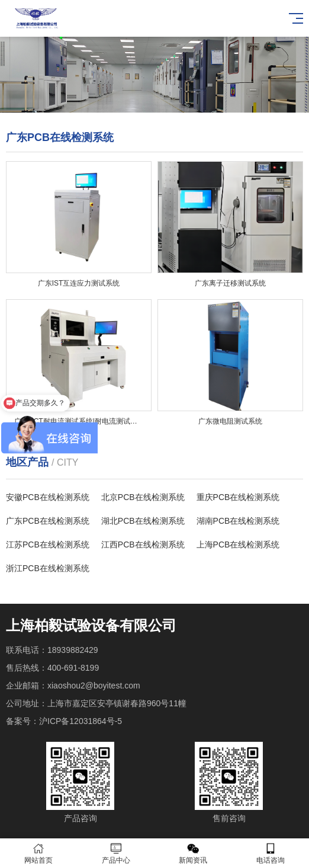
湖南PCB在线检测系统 (238, 521)
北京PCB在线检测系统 (143, 497)
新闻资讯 (193, 853)
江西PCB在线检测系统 (143, 544)
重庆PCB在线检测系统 (238, 497)
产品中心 (116, 853)
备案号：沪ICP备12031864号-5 (64, 721)
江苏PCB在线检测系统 (48, 544)
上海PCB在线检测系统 (238, 544)
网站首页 (39, 853)
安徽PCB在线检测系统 (48, 497)
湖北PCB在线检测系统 (143, 521)
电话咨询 (271, 853)
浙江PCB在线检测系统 (48, 568)
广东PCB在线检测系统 (48, 521)
